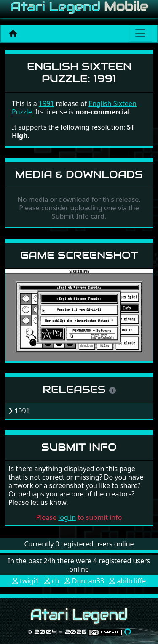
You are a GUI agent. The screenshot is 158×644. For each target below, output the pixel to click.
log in (67, 517)
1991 (47, 103)
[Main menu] (140, 33)
